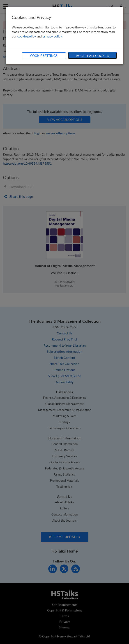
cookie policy (27, 36)
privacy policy (52, 36)
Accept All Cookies (92, 56)
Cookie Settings (44, 56)
